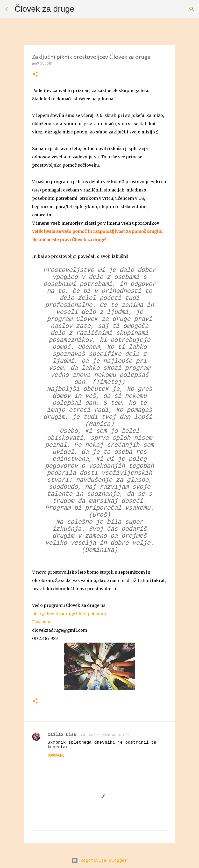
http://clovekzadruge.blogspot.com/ (69, 614)
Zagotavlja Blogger (99, 861)
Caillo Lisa (63, 735)
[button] (35, 74)
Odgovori (56, 756)
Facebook (42, 622)
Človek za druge (44, 9)
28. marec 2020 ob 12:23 (105, 735)
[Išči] (82, 9)
